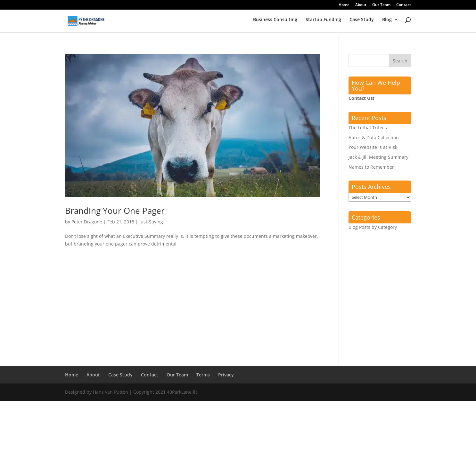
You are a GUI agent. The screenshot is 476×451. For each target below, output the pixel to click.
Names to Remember (371, 167)
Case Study (362, 23)
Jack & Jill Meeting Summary (378, 157)
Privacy (226, 375)
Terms (203, 375)
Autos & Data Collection (374, 137)
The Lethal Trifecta (369, 128)
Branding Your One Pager (115, 211)
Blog (387, 23)
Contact (404, 5)
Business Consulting (275, 23)
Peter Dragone (87, 222)
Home (344, 5)
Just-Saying (151, 222)
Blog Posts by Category (373, 227)
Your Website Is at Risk (373, 147)
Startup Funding (323, 23)
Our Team (381, 5)
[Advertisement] (192, 311)
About (361, 5)
